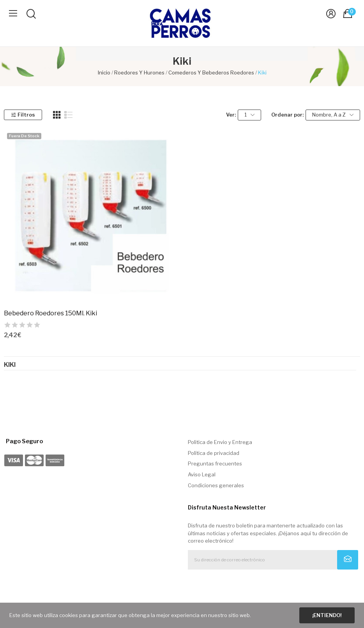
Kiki (10, 365)
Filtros (23, 115)
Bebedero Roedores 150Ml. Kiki (50, 313)
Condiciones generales (216, 485)
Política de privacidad (214, 453)
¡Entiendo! (327, 615)
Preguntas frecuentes (215, 463)
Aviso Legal (202, 474)
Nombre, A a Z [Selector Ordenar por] (333, 115)
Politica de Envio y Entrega (220, 442)
